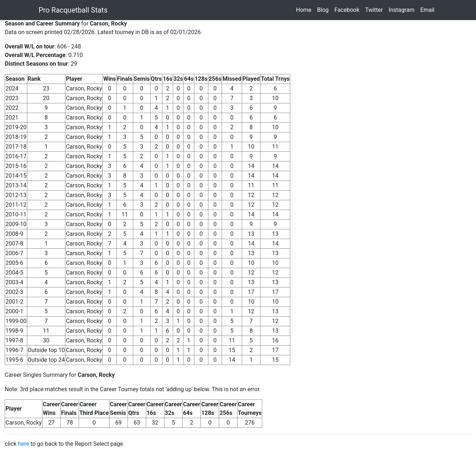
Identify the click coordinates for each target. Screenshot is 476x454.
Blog (324, 10)
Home (305, 10)
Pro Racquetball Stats (73, 10)
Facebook (348, 10)
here (24, 444)
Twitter (375, 10)
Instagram (403, 10)
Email (429, 10)
